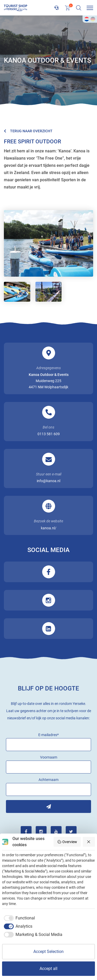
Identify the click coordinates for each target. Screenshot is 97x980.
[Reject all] (89, 842)
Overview (67, 842)
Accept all (48, 969)
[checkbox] (18, 918)
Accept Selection (48, 952)
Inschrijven (48, 806)
